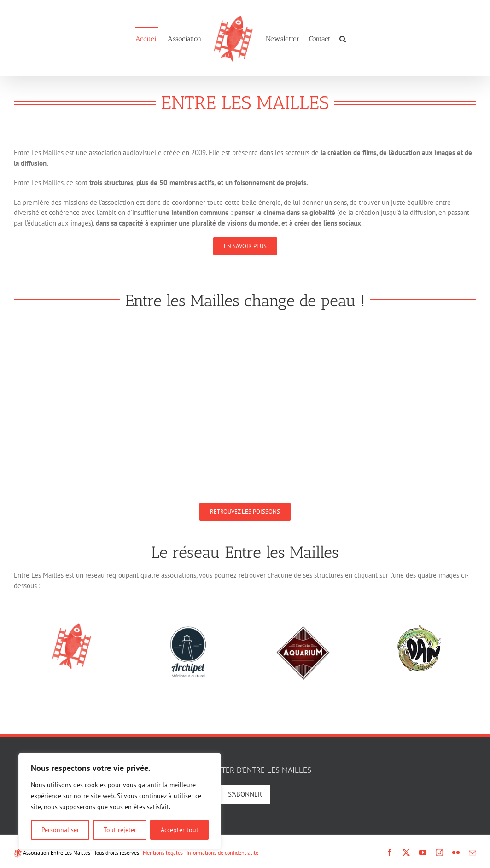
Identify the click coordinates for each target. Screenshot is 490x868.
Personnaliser (60, 830)
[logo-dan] (419, 627)
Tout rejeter (120, 830)
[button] (343, 38)
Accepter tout (180, 830)
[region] (120, 801)
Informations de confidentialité (222, 853)
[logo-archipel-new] (187, 627)
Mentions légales (163, 853)
